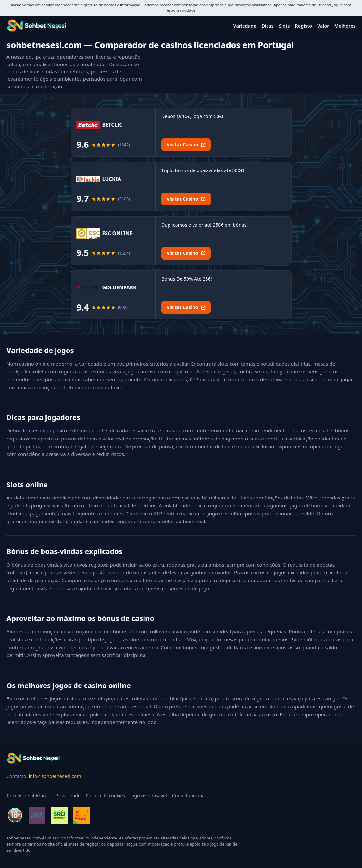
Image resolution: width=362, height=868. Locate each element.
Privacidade (68, 796)
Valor (323, 26)
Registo (304, 26)
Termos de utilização (28, 796)
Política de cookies (105, 796)
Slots (284, 26)
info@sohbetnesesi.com (55, 776)
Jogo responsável (149, 796)
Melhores (345, 26)
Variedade (245, 26)
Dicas (267, 26)
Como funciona (188, 796)
